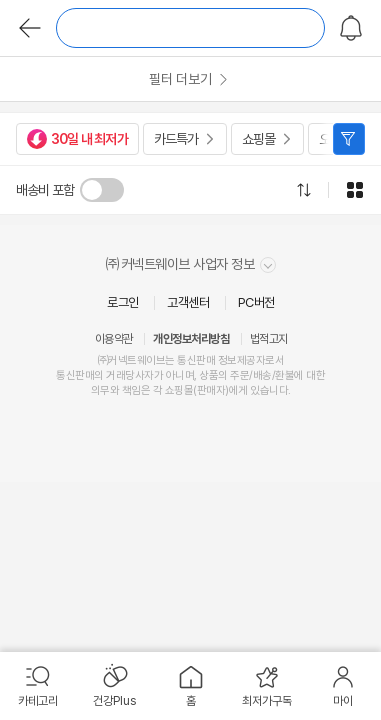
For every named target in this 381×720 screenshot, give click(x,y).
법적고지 (269, 339)
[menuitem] (38, 686)
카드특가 (176, 139)
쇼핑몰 (258, 139)
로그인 (123, 302)
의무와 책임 (116, 390)
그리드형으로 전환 (355, 190)
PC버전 (256, 302)
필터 (349, 139)
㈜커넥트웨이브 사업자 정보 (190, 264)
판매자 (211, 390)
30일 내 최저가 (77, 139)
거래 (115, 375)
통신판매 (75, 375)
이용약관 (114, 339)
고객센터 (188, 302)
